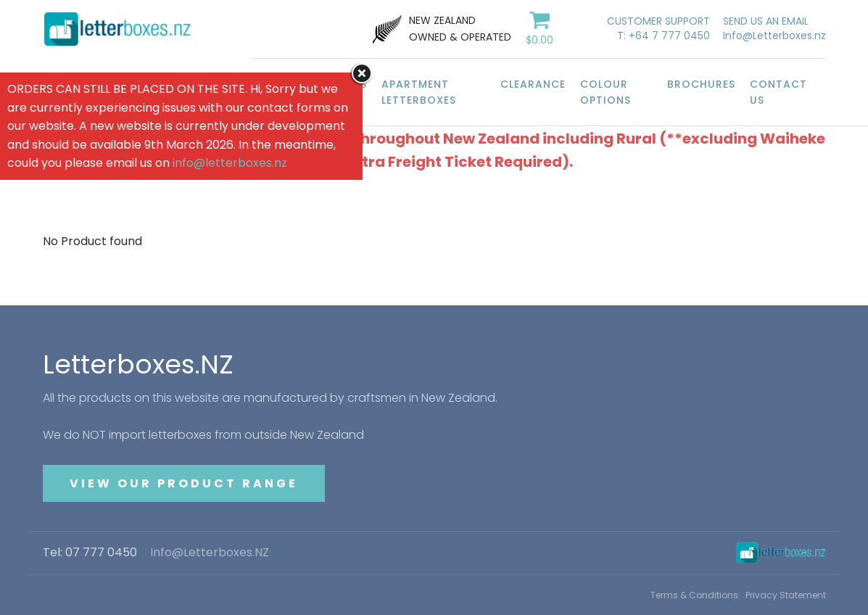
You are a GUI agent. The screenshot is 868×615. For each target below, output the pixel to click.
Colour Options (605, 92)
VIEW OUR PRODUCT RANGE (184, 483)
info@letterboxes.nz (230, 163)
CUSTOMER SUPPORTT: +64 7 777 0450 (658, 29)
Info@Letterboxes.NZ (210, 553)
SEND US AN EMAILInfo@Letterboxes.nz (774, 29)
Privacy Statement (786, 595)
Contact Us (778, 92)
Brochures (701, 84)
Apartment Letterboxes (419, 92)
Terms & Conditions (694, 595)
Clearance (533, 84)
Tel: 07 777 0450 (90, 553)
